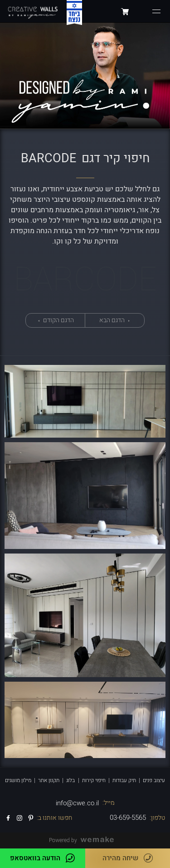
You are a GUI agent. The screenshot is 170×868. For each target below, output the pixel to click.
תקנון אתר (49, 780)
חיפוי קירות (94, 780)
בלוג (70, 780)
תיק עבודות (124, 780)
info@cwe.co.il (77, 803)
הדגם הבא (113, 320)
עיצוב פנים (154, 780)
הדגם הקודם (58, 320)
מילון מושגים (18, 780)
